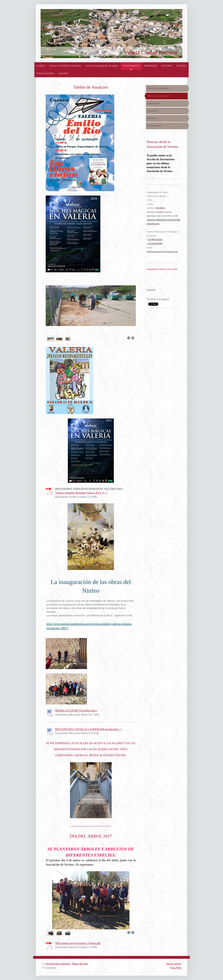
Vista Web (175, 968)
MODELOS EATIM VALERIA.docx (76, 711)
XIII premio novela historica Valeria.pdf (78, 943)
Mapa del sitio (80, 964)
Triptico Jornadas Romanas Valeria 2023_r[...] (81, 493)
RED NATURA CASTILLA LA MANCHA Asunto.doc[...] (88, 729)
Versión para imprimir (56, 964)
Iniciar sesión (174, 964)
